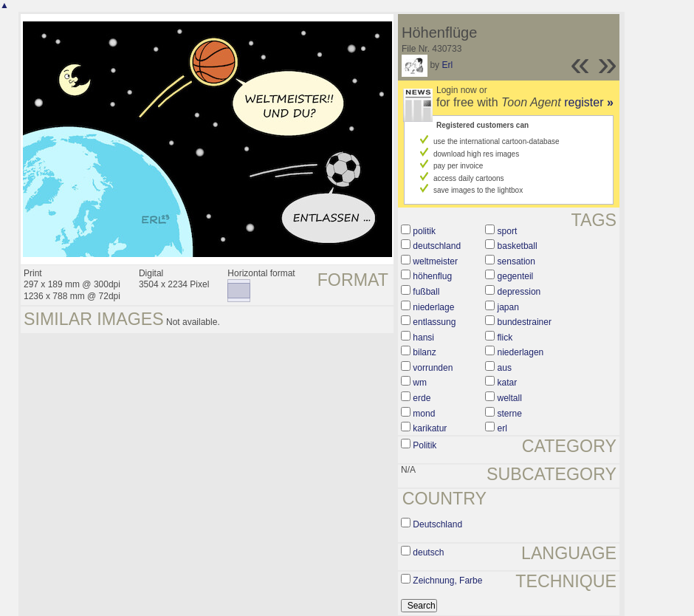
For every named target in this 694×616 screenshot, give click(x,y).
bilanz (424, 352)
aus (505, 368)
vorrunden (433, 368)
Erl (447, 65)
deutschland (437, 246)
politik (424, 231)
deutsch (428, 552)
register (589, 102)
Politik (425, 445)
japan (508, 307)
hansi (423, 338)
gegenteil (516, 276)
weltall (510, 398)
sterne (510, 414)
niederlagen (521, 352)
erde (422, 398)
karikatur (430, 428)
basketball (518, 246)
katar (508, 383)
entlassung (434, 322)
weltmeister (435, 261)
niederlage (433, 307)
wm (420, 383)
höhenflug (432, 276)
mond (424, 414)
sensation (516, 261)
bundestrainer (525, 322)
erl (502, 428)
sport (508, 231)
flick (505, 338)
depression (519, 292)
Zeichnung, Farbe (447, 581)
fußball (426, 292)
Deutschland (437, 524)
